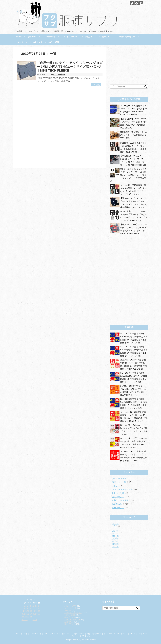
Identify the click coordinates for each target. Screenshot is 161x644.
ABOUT (132, 634)
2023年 (115, 531)
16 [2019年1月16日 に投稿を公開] (28, 611)
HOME (19, 37)
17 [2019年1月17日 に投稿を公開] (31, 611)
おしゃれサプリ (36, 42)
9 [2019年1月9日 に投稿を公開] (28, 608)
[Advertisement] (38, 114)
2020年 (115, 539)
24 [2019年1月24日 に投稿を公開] (31, 614)
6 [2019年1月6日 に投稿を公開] (39, 606)
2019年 (115, 541)
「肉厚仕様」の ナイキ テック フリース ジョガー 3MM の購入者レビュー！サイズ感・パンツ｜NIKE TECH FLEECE (70, 67)
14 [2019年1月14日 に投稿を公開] (23, 611)
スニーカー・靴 (49, 37)
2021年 (115, 536)
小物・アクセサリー (127, 37)
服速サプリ (77, 640)
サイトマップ (122, 634)
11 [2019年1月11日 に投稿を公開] (34, 608)
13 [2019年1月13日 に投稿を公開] (39, 608)
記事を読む (96, 85)
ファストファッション (70, 37)
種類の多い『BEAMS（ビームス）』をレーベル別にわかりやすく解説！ (134, 135)
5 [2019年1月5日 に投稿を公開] (36, 606)
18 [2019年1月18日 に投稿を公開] (34, 611)
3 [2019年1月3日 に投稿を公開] (30, 606)
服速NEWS (32, 37)
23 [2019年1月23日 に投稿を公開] (28, 614)
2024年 (115, 524)
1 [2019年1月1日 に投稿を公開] (25, 606)
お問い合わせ (85, 636)
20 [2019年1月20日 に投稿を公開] (39, 611)
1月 (116, 526)
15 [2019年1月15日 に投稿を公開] (25, 611)
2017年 (115, 547)
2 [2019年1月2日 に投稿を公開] (28, 606)
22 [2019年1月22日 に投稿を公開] (25, 614)
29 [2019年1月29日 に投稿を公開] (25, 617)
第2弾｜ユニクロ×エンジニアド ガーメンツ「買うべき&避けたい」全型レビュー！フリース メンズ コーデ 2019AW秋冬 (129, 175)
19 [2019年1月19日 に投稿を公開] (36, 611)
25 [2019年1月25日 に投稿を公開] (34, 614)
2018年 (115, 544)
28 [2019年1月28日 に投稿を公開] (23, 617)
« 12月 (25, 620)
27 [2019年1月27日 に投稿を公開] (39, 614)
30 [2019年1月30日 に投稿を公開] (28, 617)
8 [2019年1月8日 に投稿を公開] (25, 608)
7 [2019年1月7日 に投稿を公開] (22, 608)
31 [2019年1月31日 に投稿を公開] (31, 617)
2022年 (115, 533)
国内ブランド (91, 37)
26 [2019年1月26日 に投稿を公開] (36, 614)
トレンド (20, 42)
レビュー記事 (54, 42)
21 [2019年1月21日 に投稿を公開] (23, 614)
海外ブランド (108, 37)
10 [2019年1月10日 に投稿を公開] (31, 608)
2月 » (35, 620)
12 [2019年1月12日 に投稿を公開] (36, 608)
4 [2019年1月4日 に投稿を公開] (33, 606)
